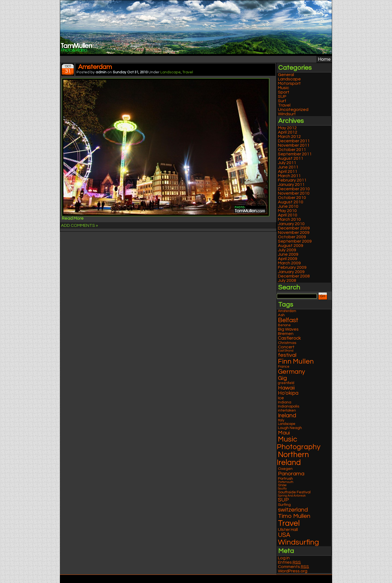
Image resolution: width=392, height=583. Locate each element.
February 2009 (292, 267)
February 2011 (292, 180)
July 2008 (287, 280)
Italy (281, 420)
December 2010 (294, 189)
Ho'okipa (288, 393)
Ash (281, 315)
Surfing (284, 505)
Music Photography (299, 443)
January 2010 (291, 224)
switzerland (293, 510)
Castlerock (289, 338)
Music (284, 88)
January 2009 (291, 272)
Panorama (291, 474)
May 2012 (287, 128)
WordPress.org (293, 571)
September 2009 (295, 241)
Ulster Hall (288, 530)
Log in (284, 558)
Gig (282, 378)
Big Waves (288, 329)
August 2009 (291, 246)
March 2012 (289, 137)
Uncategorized (293, 110)
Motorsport (289, 83)
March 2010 (289, 219)
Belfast (288, 320)
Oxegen (285, 469)
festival (287, 355)
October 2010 (292, 198)
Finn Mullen (296, 361)
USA (284, 535)
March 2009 (289, 263)
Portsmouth (286, 482)
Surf (282, 101)
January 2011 (291, 185)
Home (324, 59)
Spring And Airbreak (292, 496)
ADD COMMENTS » (79, 225)
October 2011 (292, 150)
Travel (188, 72)
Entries (289, 562)
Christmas (287, 343)
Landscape (171, 72)
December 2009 (294, 228)
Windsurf (287, 114)
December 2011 (294, 141)
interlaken (287, 410)
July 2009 (287, 250)
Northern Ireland (293, 459)
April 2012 (288, 132)
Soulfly (282, 489)
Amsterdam (95, 67)
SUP (282, 96)
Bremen (286, 334)
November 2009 (294, 232)
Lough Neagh (290, 428)
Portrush (285, 478)
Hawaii (286, 388)
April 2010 (288, 215)
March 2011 (289, 176)
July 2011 (287, 163)
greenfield (286, 383)
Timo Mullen (294, 516)
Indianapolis (289, 406)
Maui (284, 433)
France (284, 367)
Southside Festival (294, 492)
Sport (284, 92)
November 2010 (294, 193)
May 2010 (287, 211)
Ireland (287, 416)
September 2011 (295, 154)
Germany (292, 372)
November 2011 (294, 145)
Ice (281, 398)
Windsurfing (298, 542)
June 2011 (288, 167)
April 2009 (288, 259)
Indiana (285, 402)
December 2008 (294, 276)
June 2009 (288, 254)
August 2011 (291, 158)
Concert (286, 347)
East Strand (286, 351)
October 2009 (292, 237)
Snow (282, 485)
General (286, 75)
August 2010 (291, 202)
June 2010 (288, 206)
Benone (284, 325)
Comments (293, 567)
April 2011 (288, 171)
